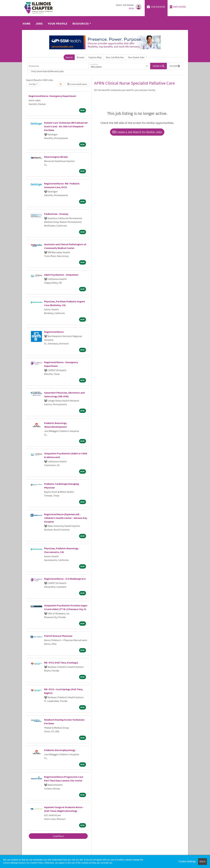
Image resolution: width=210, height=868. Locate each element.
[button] (175, 66)
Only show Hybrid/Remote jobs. (48, 71)
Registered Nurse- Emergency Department (52, 96)
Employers (178, 7)
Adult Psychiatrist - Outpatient (61, 275)
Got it (202, 861)
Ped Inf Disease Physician (58, 636)
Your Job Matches (115, 57)
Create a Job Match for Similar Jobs (137, 132)
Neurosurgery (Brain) (56, 157)
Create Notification (77, 84)
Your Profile (58, 24)
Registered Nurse (54, 332)
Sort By (32, 84)
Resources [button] (81, 24)
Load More (58, 836)
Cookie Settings (187, 861)
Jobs (39, 24)
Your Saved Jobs (136, 57)
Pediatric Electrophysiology (60, 750)
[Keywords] (58, 66)
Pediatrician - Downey (56, 214)
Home (27, 24)
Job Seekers (156, 7)
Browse (81, 57)
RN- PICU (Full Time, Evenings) (61, 663)
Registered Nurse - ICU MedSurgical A (65, 579)
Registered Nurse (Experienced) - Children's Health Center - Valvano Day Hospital (66, 518)
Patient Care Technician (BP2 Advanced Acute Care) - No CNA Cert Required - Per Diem (66, 126)
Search (69, 57)
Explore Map (95, 57)
